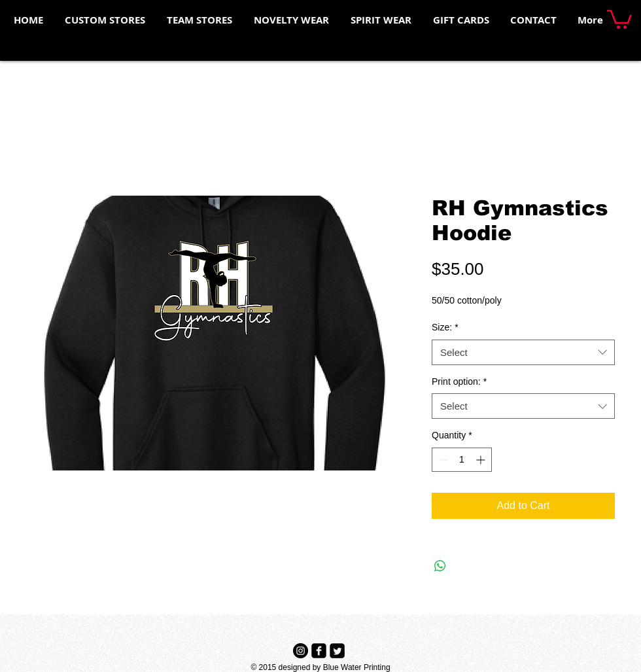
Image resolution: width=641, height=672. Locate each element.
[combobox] (523, 352)
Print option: (459, 381)
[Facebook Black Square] (319, 651)
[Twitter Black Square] (337, 651)
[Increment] (482, 460)
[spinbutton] (462, 460)
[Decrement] (442, 460)
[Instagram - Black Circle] (301, 651)
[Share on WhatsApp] (440, 566)
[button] (619, 18)
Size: (445, 327)
